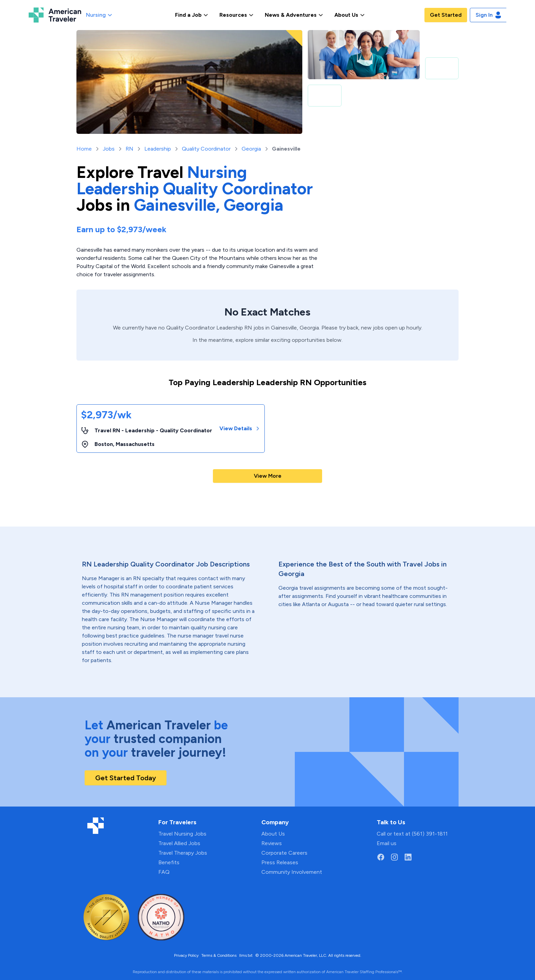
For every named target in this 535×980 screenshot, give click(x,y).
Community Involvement (292, 872)
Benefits (169, 862)
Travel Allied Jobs (179, 843)
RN (129, 149)
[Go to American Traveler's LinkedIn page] (408, 857)
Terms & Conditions (219, 955)
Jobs (109, 149)
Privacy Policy (186, 955)
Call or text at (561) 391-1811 (412, 834)
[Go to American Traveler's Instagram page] (394, 857)
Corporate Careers (284, 853)
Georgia (251, 149)
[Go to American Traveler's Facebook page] (381, 857)
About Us (273, 834)
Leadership (158, 149)
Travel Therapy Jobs (183, 853)
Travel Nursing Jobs (182, 834)
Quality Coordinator (206, 149)
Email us (387, 843)
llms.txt (246, 955)
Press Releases (280, 862)
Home (84, 149)
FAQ (164, 872)
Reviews (272, 843)
